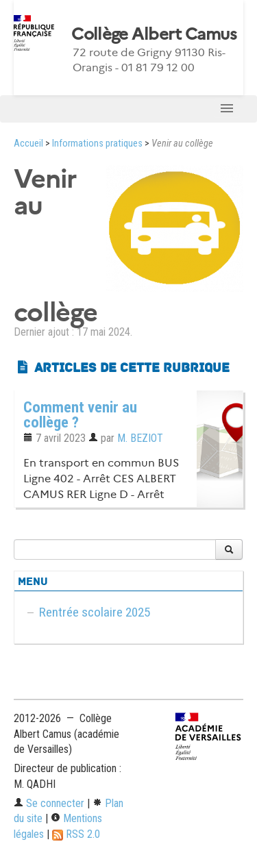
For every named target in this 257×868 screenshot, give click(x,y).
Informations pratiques (97, 144)
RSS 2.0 (76, 834)
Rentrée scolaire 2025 (95, 612)
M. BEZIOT (140, 438)
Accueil (28, 144)
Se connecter (49, 803)
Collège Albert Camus (154, 34)
